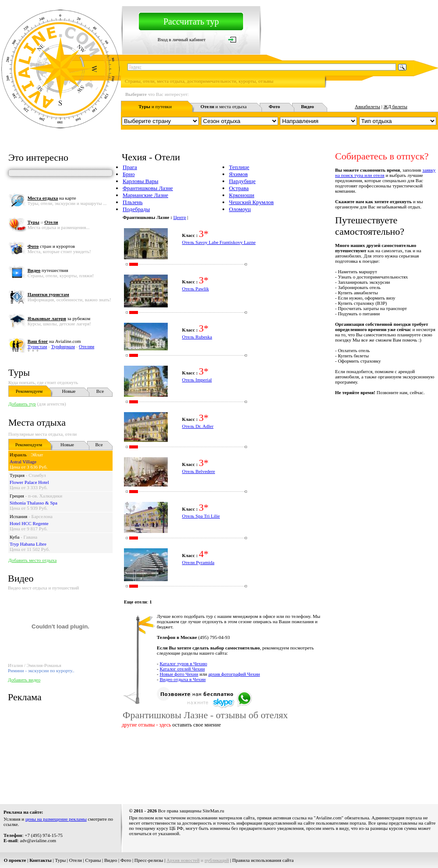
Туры (19, 372)
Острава (239, 188)
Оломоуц (240, 209)
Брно (129, 174)
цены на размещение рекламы (56, 819)
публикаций (217, 860)
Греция (17, 496)
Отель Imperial (197, 380)
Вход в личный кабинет (182, 39)
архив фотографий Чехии (234, 674)
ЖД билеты (396, 106)
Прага (130, 167)
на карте (52, 198)
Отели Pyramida (198, 562)
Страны (93, 860)
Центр (180, 217)
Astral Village (23, 462)
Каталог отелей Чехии (182, 669)
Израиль (18, 455)
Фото (126, 860)
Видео (111, 860)
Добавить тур (22, 404)
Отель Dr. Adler (198, 426)
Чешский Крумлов (251, 202)
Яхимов (238, 174)
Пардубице (242, 181)
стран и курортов (51, 246)
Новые (69, 391)
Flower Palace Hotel (29, 482)
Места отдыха (37, 422)
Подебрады (136, 209)
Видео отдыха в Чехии (182, 679)
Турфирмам (63, 346)
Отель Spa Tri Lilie (201, 516)
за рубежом (59, 318)
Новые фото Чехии (179, 674)
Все (100, 391)
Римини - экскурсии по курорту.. (41, 670)
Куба (14, 537)
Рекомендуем (29, 391)
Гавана (31, 537)
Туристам (37, 346)
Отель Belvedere (198, 471)
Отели (76, 860)
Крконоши (242, 195)
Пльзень (133, 202)
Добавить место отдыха (32, 560)
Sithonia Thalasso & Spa (34, 503)
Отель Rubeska (197, 337)
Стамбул (37, 475)
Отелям (87, 346)
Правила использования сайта (263, 860)
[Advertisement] (155, 764)
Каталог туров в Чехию (183, 663)
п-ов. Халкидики (45, 496)
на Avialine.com (54, 341)
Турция (17, 475)
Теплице (239, 167)
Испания (18, 516)
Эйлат (37, 455)
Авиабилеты (367, 106)
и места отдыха (224, 106)
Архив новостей (183, 860)
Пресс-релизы (149, 860)
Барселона (42, 516)
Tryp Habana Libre (28, 544)
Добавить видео (24, 680)
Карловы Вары (140, 181)
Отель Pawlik (195, 289)
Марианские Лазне (145, 195)
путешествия (48, 270)
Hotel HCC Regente (29, 523)
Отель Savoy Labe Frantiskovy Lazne (219, 242)
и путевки (155, 106)
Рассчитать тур (191, 21)
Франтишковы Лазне (148, 188)
